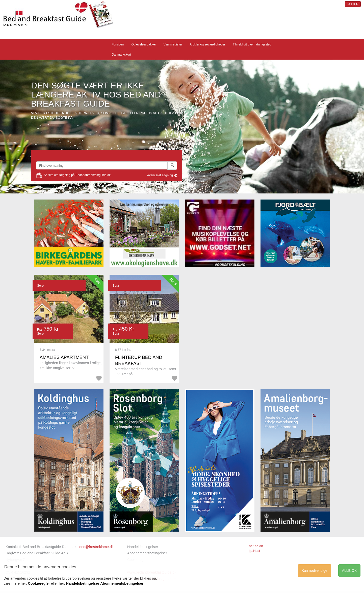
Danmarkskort (121, 55)
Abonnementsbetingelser (147, 553)
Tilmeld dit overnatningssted (252, 44)
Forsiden (118, 44)
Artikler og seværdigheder (208, 44)
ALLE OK (349, 571)
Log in (353, 4)
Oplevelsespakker (144, 44)
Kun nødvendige (315, 571)
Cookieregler (39, 583)
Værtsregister (173, 44)
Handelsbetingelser (143, 547)
